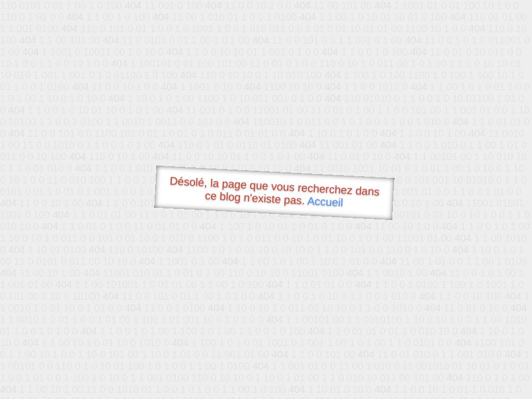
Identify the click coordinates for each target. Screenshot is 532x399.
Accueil (325, 201)
